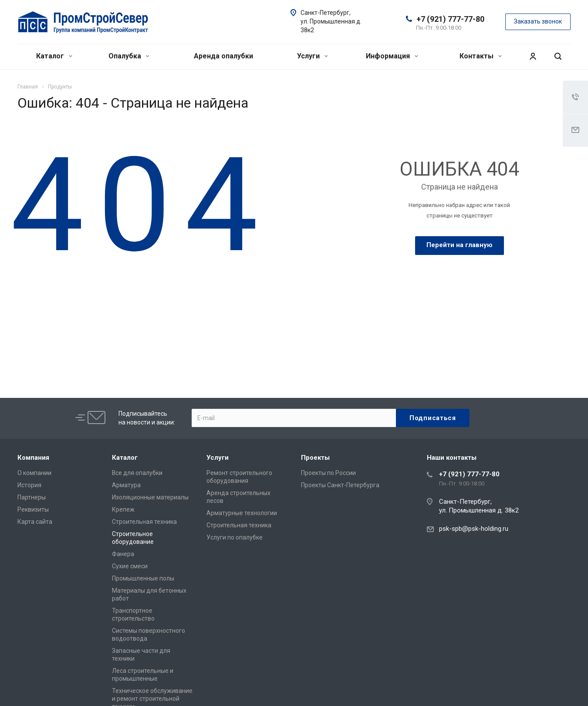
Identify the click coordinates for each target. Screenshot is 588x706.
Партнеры (32, 497)
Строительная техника (144, 522)
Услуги (313, 56)
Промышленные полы (143, 578)
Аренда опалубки (223, 56)
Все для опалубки (137, 473)
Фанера (123, 554)
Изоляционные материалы (150, 497)
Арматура (126, 485)
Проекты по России (328, 473)
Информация (392, 56)
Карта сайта (35, 522)
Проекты (315, 458)
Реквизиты (33, 509)
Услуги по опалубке (235, 537)
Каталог (54, 56)
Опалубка (129, 56)
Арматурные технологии (242, 513)
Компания (33, 458)
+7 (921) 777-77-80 (450, 19)
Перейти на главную (460, 245)
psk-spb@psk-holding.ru (474, 529)
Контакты (481, 56)
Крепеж (123, 509)
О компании (34, 473)
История (29, 485)
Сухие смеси (130, 566)
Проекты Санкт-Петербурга (340, 485)
